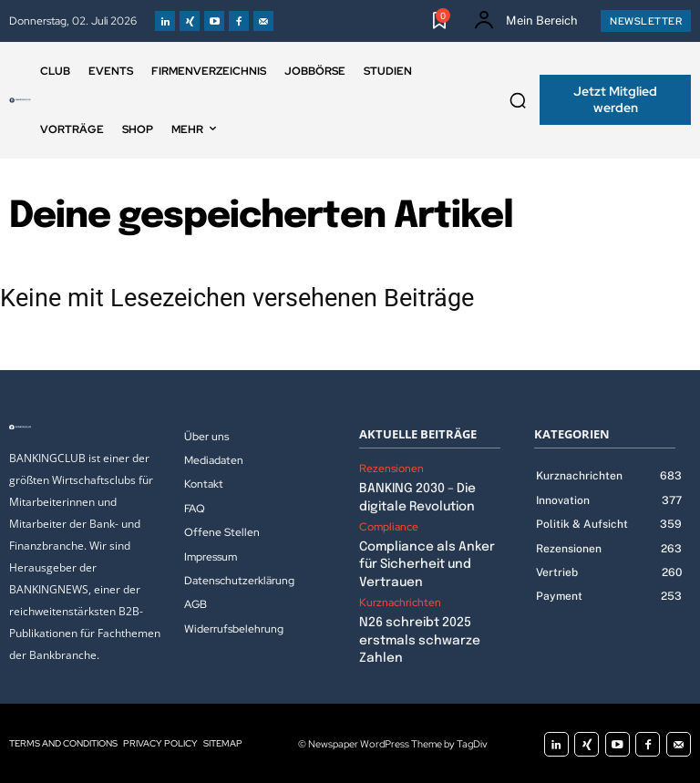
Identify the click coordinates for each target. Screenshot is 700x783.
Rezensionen (391, 469)
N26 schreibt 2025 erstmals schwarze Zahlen (413, 632)
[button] (518, 100)
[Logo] (20, 100)
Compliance (389, 524)
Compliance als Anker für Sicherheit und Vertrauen (421, 560)
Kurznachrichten (400, 596)
